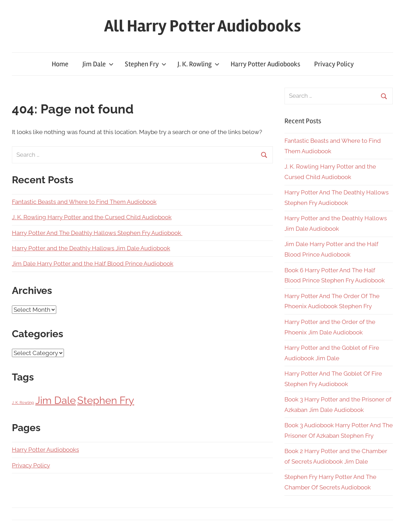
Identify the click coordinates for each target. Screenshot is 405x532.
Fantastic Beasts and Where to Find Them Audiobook (84, 202)
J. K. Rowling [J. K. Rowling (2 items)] (23, 402)
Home (60, 64)
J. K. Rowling (198, 64)
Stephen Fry (146, 64)
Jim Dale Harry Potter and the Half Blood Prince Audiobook (93, 264)
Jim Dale (98, 64)
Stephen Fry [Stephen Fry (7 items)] (106, 400)
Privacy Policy (334, 64)
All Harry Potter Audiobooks (202, 26)
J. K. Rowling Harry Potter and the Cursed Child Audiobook (92, 217)
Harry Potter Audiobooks (265, 64)
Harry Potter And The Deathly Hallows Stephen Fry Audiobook (97, 233)
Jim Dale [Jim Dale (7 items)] (56, 400)
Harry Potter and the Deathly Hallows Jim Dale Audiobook (91, 248)
